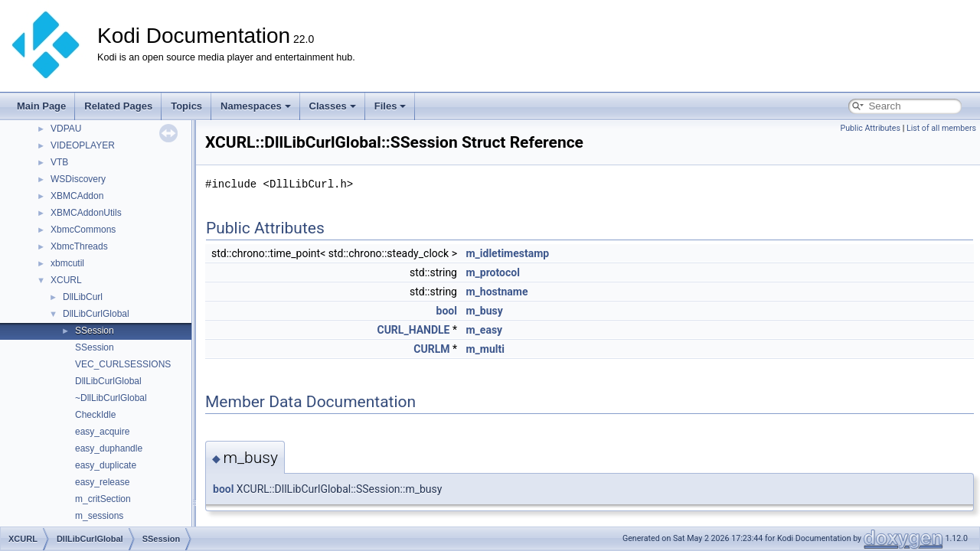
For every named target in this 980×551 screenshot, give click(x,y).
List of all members (941, 128)
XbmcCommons (83, 230)
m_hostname (497, 292)
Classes (333, 106)
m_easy (484, 330)
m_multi (485, 349)
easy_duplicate (106, 465)
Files (390, 106)
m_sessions (99, 516)
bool (447, 311)
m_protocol (492, 272)
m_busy (484, 311)
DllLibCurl (83, 297)
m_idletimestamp (507, 253)
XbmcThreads (79, 246)
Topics (186, 106)
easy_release (102, 482)
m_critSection (103, 499)
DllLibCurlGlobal (96, 314)
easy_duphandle (109, 448)
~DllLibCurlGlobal (111, 398)
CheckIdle (95, 415)
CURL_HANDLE (413, 330)
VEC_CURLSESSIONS (123, 364)
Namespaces (256, 106)
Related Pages (118, 106)
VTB (59, 162)
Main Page (41, 106)
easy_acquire (102, 432)
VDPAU (66, 129)
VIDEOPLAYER (83, 145)
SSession (95, 331)
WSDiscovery (78, 179)
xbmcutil (67, 263)
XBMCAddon (77, 196)
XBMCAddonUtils (86, 213)
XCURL (66, 280)
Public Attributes (870, 128)
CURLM (431, 349)
